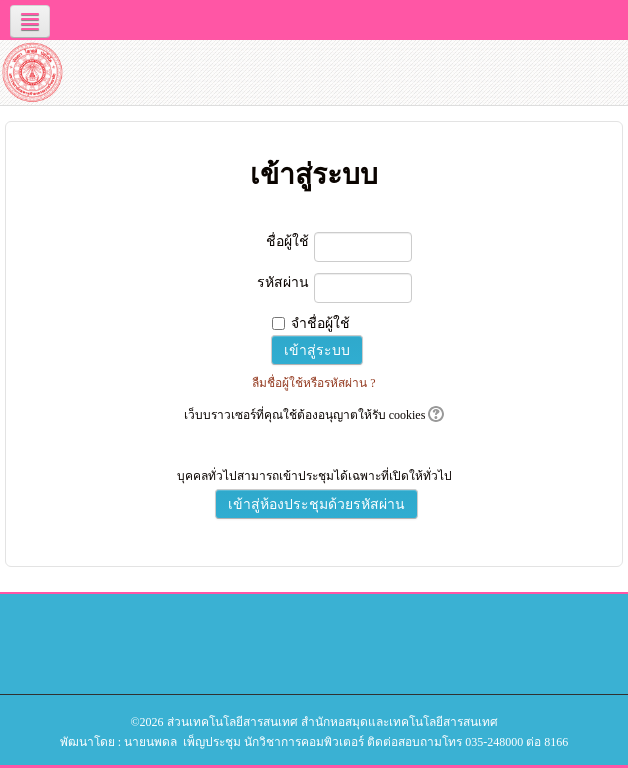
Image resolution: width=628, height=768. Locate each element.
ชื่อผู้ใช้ (287, 241)
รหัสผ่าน (283, 282)
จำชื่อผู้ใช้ (320, 323)
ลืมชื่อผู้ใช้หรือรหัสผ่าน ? (313, 383)
